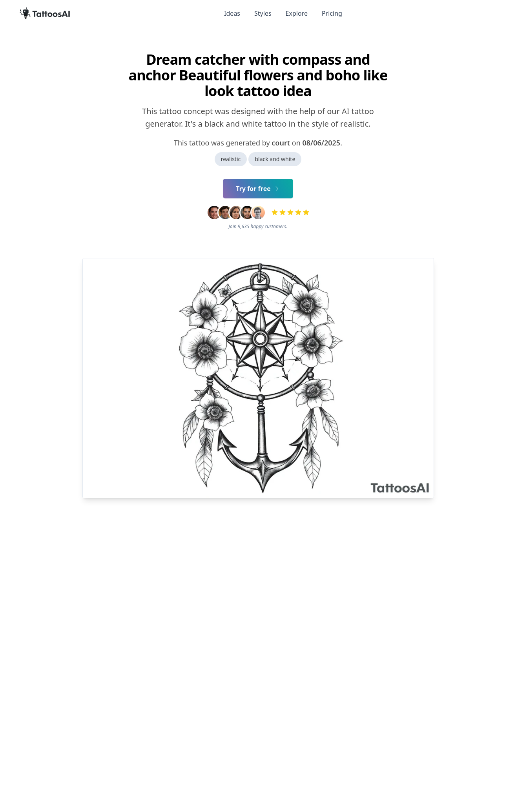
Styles (263, 13)
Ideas (232, 13)
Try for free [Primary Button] (258, 189)
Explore (297, 13)
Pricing (332, 13)
